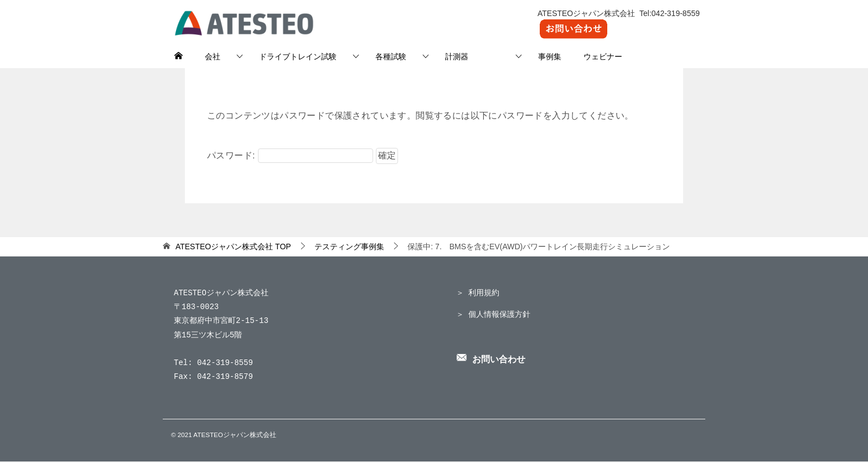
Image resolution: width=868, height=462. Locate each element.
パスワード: (290, 155)
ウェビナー (603, 57)
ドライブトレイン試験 (298, 57)
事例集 (550, 57)
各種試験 (391, 57)
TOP (233, 247)
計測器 (472, 57)
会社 (213, 57)
